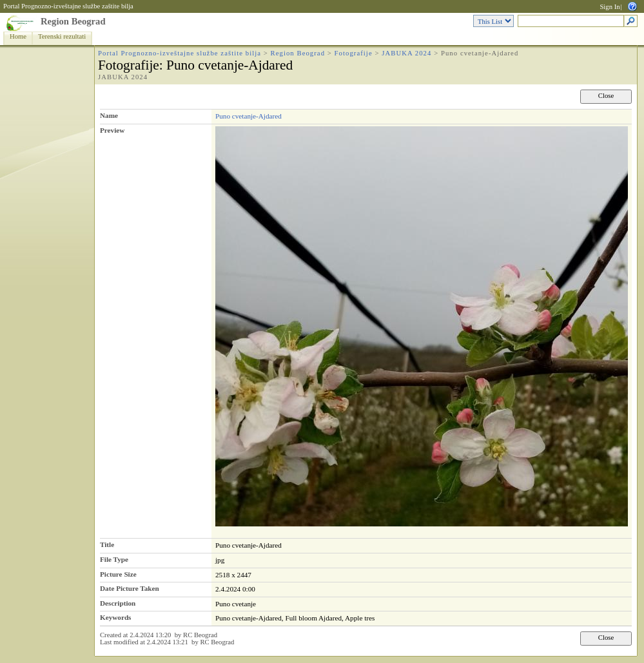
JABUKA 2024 (406, 53)
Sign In (610, 7)
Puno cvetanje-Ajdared (249, 116)
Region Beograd (73, 21)
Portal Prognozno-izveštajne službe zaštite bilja (68, 6)
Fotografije (354, 53)
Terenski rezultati (62, 36)
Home (18, 36)
